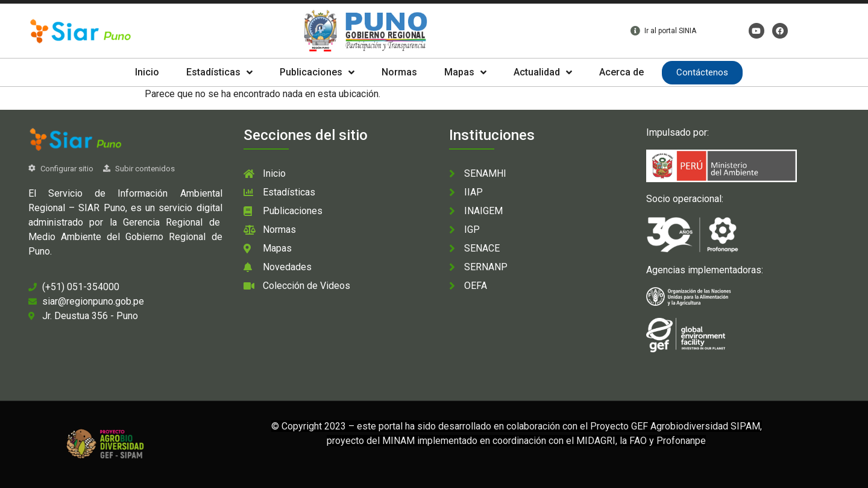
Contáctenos (702, 72)
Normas (399, 72)
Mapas (465, 72)
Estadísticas (219, 72)
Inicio (147, 72)
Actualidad (543, 72)
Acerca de (621, 72)
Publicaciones (317, 72)
